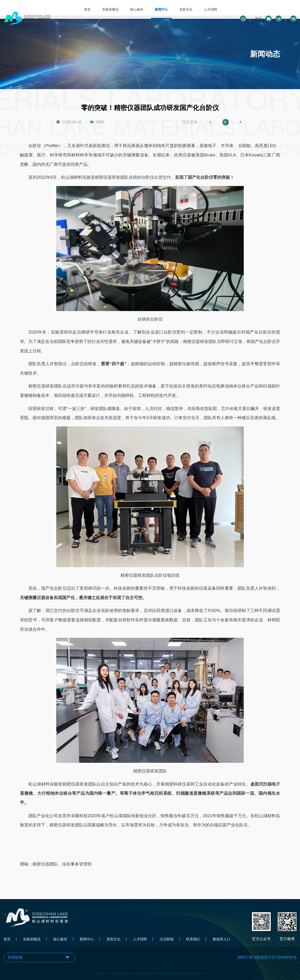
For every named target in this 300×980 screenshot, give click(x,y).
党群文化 (186, 9)
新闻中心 (161, 9)
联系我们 (163, 28)
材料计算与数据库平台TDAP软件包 (267, 957)
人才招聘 (210, 9)
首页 (87, 9)
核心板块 (136, 9)
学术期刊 (138, 28)
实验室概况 (110, 9)
